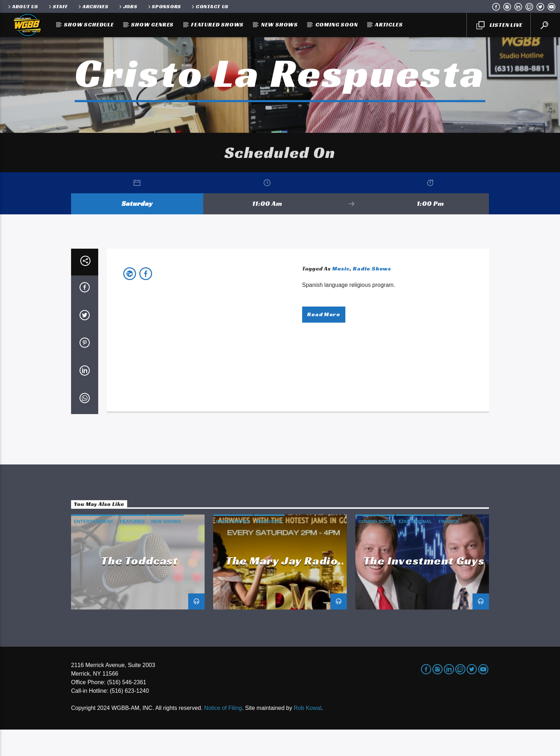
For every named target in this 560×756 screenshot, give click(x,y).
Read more (324, 341)
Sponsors (164, 6)
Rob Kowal (307, 734)
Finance (449, 548)
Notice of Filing (223, 734)
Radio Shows (372, 295)
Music (341, 295)
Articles (389, 24)
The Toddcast (139, 587)
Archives (93, 6)
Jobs (128, 6)
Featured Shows (217, 24)
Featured (132, 548)
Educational (415, 548)
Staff (58, 6)
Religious (269, 548)
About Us (22, 6)
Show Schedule (89, 24)
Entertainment (94, 548)
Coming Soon (337, 24)
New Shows (279, 24)
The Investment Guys (424, 587)
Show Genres (152, 24)
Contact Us (209, 6)
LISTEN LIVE (499, 25)
